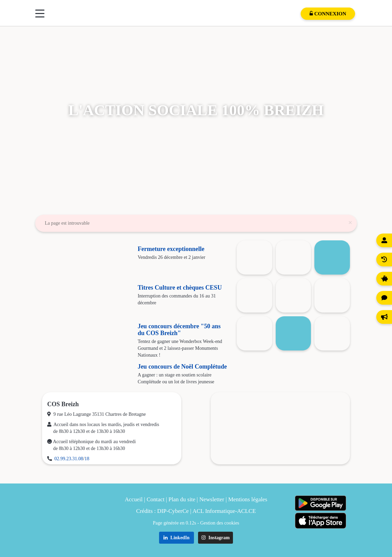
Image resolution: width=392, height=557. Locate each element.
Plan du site (182, 499)
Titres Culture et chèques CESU (180, 288)
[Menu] (40, 14)
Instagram (216, 538)
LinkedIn (177, 538)
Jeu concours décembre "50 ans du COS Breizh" (179, 330)
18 (87, 459)
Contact (156, 499)
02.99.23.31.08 (69, 459)
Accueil (134, 499)
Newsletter (212, 499)
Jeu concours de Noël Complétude (182, 367)
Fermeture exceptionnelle (171, 249)
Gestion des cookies (220, 523)
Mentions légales (248, 499)
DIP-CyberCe (173, 511)
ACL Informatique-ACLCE (224, 511)
